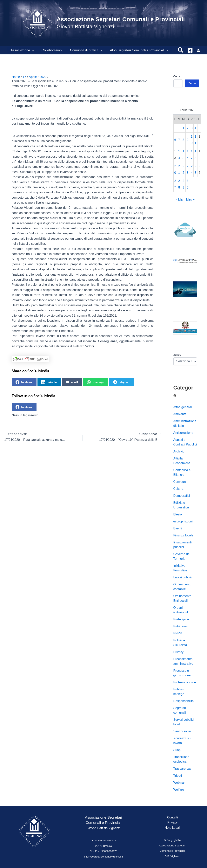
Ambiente (180, 414)
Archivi (177, 355)
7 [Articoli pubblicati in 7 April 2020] (179, 140)
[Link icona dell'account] (198, 50)
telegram (121, 382)
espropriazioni (183, 521)
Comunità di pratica (84, 50)
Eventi (178, 528)
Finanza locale (183, 535)
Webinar (179, 783)
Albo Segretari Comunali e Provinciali (136, 50)
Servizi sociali (183, 731)
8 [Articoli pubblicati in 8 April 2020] (183, 140)
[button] (31, 50)
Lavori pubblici (183, 577)
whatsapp (96, 382)
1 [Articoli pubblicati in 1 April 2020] (183, 128)
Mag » (190, 200)
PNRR (178, 633)
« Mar (180, 200)
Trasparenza (182, 769)
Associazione (22, 50)
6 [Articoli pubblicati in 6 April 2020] (175, 140)
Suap (177, 750)
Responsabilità (184, 701)
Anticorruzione (183, 433)
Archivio (179, 451)
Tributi (178, 776)
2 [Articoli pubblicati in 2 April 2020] (188, 128)
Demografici (182, 496)
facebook (24, 382)
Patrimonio (181, 626)
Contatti (173, 817)
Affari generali (183, 407)
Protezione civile (185, 682)
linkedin (49, 382)
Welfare (179, 790)
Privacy (178, 652)
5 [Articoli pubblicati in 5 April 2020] (199, 128)
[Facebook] (190, 50)
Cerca (177, 76)
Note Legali (173, 828)
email (72, 382)
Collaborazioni (50, 50)
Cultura (178, 489)
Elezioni (179, 514)
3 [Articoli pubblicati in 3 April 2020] (192, 128)
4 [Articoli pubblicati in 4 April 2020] (195, 128)
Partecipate (181, 619)
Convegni (180, 482)
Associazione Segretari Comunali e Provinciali (121, 19)
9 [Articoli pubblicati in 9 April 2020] (188, 140)
